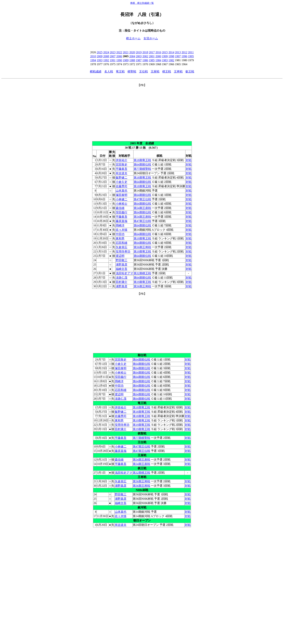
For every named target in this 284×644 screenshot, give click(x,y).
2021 (126, 52)
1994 (93, 60)
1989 (126, 60)
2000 (158, 56)
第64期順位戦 (142, 164)
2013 (178, 52)
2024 (106, 52)
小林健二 (122, 199)
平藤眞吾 (122, 169)
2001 (152, 56)
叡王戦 (190, 72)
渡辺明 (120, 256)
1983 (165, 60)
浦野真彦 (122, 265)
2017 (152, 52)
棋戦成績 (96, 72)
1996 (184, 56)
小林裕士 (122, 204)
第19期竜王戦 (142, 238)
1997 (178, 56)
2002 (145, 56)
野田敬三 (122, 260)
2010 (93, 56)
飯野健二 (122, 178)
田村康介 (122, 282)
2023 (113, 52)
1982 (171, 60)
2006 (119, 56)
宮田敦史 (122, 164)
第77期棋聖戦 (142, 169)
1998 (171, 56)
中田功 (120, 234)
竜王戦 (120, 72)
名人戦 (109, 72)
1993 (100, 60)
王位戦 (143, 72)
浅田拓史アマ (124, 273)
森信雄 (120, 208)
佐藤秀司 (122, 186)
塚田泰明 (122, 195)
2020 (132, 52)
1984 (158, 60)
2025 (100, 52)
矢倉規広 (122, 247)
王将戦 (178, 72)
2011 (191, 52)
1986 (145, 60)
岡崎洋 (120, 225)
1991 (113, 60)
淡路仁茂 (122, 278)
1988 (132, 60)
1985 (152, 60)
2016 (158, 52)
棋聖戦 (132, 72)
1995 (191, 56)
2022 (119, 52)
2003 (139, 56)
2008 (106, 56)
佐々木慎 (122, 230)
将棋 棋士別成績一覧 (142, 3)
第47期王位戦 (142, 199)
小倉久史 (122, 182)
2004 (132, 56)
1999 (165, 56)
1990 (119, 60)
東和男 (120, 238)
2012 (184, 52)
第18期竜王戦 (142, 160)
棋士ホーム (133, 38)
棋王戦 (167, 72)
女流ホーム (151, 38)
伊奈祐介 (122, 160)
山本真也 (122, 191)
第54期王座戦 (142, 208)
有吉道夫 (122, 173)
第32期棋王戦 (142, 273)
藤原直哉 (122, 221)
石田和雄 (122, 243)
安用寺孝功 (123, 251)
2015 (165, 52)
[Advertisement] (142, 113)
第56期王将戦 (142, 247)
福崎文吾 (122, 269)
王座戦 (155, 72)
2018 (145, 52)
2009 (100, 56)
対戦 (189, 160)
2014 (171, 52)
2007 (113, 56)
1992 (106, 60)
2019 (139, 52)
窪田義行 (122, 212)
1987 (139, 60)
